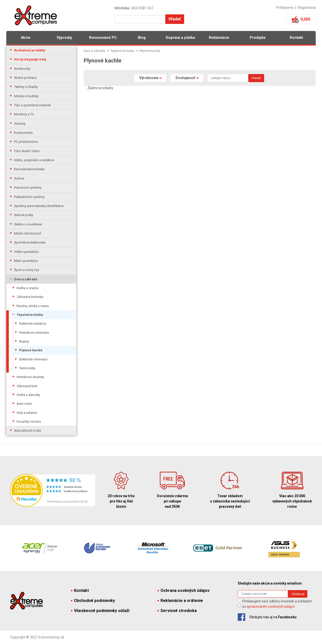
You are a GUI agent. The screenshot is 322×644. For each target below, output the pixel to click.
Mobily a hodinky (26, 96)
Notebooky (22, 69)
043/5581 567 (142, 8)
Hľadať (175, 19)
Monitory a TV (24, 114)
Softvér (19, 178)
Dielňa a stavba (28, 288)
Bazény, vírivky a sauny (33, 306)
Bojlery (24, 341)
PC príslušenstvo (26, 142)
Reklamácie (219, 38)
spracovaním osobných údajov (271, 606)
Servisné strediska (177, 611)
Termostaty (27, 368)
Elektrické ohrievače (33, 359)
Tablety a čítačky (26, 87)
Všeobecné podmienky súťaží (100, 611)
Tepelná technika (30, 315)
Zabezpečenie (27, 386)
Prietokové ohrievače (34, 333)
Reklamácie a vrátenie (180, 601)
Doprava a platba (180, 38)
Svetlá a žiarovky (28, 395)
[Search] (228, 78)
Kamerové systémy (28, 188)
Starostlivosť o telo (28, 431)
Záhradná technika (30, 297)
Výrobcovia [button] (149, 78)
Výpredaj (64, 38)
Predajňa (258, 38)
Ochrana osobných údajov (184, 590)
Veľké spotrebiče (26, 252)
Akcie (26, 38)
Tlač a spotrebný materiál (32, 105)
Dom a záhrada (26, 279)
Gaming (20, 124)
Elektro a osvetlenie (28, 224)
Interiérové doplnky (30, 377)
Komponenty (23, 133)
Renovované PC (103, 38)
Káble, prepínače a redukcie (34, 160)
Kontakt (296, 38)
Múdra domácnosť (28, 233)
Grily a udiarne (27, 413)
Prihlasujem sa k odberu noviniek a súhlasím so (277, 604)
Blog (142, 38)
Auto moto (24, 404)
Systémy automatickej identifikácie (39, 206)
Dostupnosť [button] (185, 78)
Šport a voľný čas (27, 270)
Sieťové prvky (24, 215)
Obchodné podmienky (93, 601)
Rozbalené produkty (30, 50)
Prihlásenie (285, 8)
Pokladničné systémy (29, 197)
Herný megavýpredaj (30, 59)
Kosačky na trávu (29, 421)
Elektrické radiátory (33, 324)
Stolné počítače (25, 78)
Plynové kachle (31, 350)
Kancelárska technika (29, 169)
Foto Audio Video (27, 151)
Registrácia (307, 8)
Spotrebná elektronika (30, 242)
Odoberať (298, 594)
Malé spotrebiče (26, 261)
